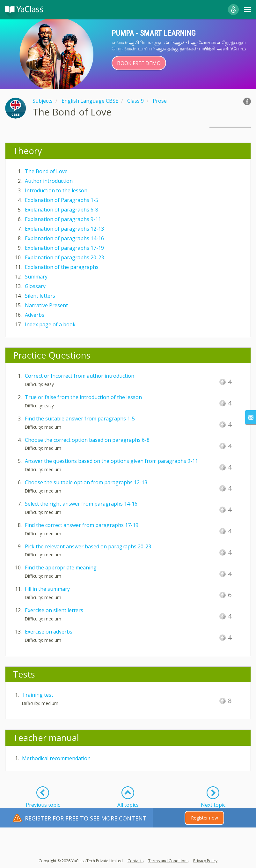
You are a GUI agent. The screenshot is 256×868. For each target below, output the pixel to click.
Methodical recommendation (56, 758)
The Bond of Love (46, 171)
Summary (36, 277)
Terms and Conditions (168, 861)
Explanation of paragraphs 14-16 (64, 238)
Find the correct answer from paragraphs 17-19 (82, 525)
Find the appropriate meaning (61, 568)
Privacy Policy (205, 861)
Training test (38, 695)
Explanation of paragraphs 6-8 (62, 210)
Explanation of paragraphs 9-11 (63, 219)
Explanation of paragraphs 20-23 (64, 257)
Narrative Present (46, 305)
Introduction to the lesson (56, 190)
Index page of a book (50, 324)
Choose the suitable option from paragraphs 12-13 (86, 482)
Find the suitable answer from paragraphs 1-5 (80, 419)
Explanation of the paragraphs (62, 267)
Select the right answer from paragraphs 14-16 (81, 504)
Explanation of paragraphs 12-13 (64, 229)
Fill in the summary (47, 589)
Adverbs (35, 315)
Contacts (135, 861)
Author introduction (49, 181)
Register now (205, 818)
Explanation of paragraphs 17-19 (64, 248)
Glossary (35, 286)
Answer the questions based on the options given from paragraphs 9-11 (111, 461)
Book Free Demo (139, 63)
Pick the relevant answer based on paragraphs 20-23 (88, 546)
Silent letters (40, 296)
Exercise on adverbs (49, 632)
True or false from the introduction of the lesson (83, 397)
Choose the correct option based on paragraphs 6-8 (87, 440)
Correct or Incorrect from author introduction (80, 376)
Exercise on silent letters (54, 610)
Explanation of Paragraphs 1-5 (62, 200)
